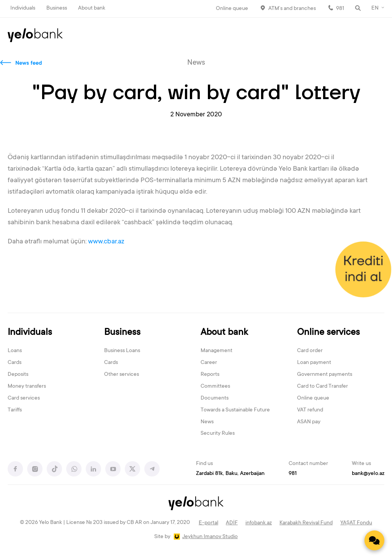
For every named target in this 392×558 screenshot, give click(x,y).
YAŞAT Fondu (356, 523)
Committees (215, 387)
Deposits (18, 375)
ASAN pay (309, 422)
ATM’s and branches (292, 9)
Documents (215, 398)
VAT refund (310, 410)
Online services (328, 333)
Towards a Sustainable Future (235, 410)
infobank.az (259, 523)
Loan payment (314, 363)
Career (209, 363)
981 (340, 9)
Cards (15, 363)
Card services (24, 398)
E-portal (208, 523)
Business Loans (122, 351)
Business (57, 8)
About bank (92, 8)
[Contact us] (374, 540)
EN (375, 8)
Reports (210, 375)
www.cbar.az (106, 242)
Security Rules (218, 434)
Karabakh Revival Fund (306, 523)
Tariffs (15, 410)
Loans (15, 351)
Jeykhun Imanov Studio (210, 537)
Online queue (232, 9)
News (207, 422)
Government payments (325, 375)
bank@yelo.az (368, 474)
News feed (29, 64)
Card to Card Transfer (323, 387)
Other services (122, 375)
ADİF (232, 523)
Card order (310, 351)
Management (216, 351)
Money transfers (27, 387)
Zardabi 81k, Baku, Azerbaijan (230, 474)
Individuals (23, 8)
